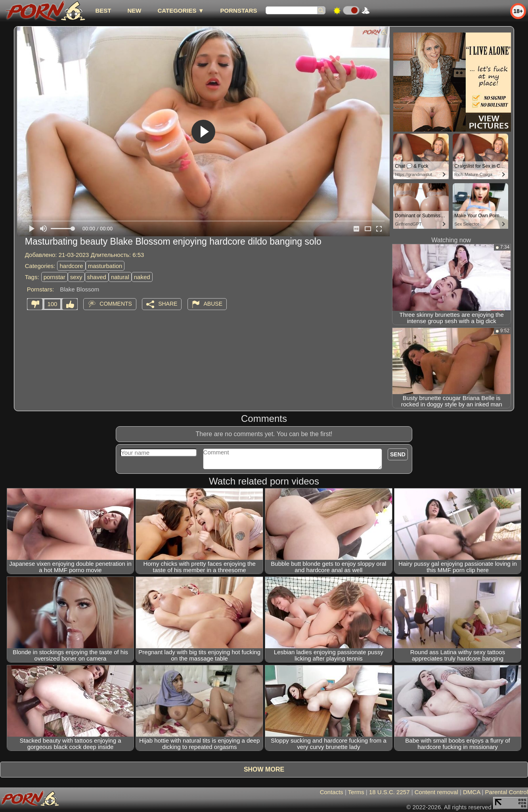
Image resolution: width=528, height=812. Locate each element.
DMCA (472, 792)
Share (168, 304)
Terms (356, 792)
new (134, 11)
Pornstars (239, 11)
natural (120, 277)
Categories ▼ (181, 11)
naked (142, 277)
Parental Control (507, 792)
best (103, 11)
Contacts (332, 792)
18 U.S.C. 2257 (389, 792)
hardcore (71, 266)
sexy (76, 277)
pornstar (55, 277)
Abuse (213, 304)
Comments (116, 304)
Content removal (436, 792)
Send (398, 454)
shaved (97, 277)
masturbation (105, 266)
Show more (264, 769)
